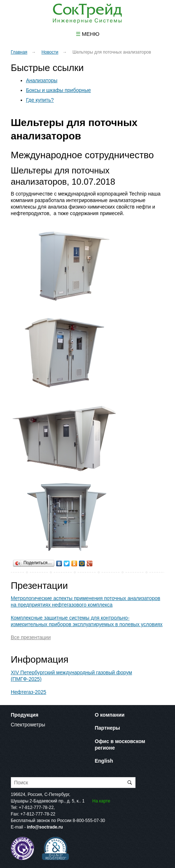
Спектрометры (28, 725)
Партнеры (107, 728)
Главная (19, 52)
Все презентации (31, 637)
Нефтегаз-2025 (29, 692)
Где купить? (40, 100)
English (104, 761)
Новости (50, 52)
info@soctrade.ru (45, 827)
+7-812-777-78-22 (36, 808)
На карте (101, 801)
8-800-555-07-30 (89, 821)
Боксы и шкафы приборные (59, 90)
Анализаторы (42, 80)
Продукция (25, 715)
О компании (109, 715)
